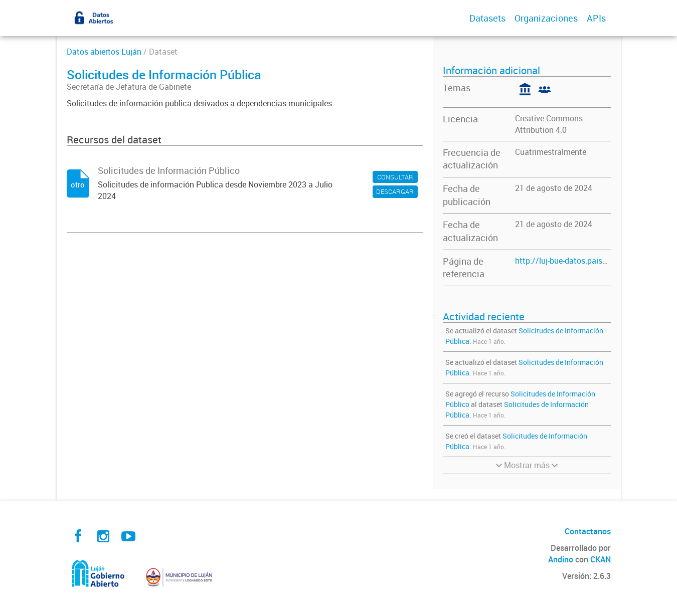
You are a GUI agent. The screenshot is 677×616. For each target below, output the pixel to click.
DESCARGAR (395, 191)
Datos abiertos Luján (104, 52)
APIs (596, 18)
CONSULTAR (395, 177)
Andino (561, 559)
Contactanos (588, 531)
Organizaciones (546, 18)
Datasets (487, 18)
